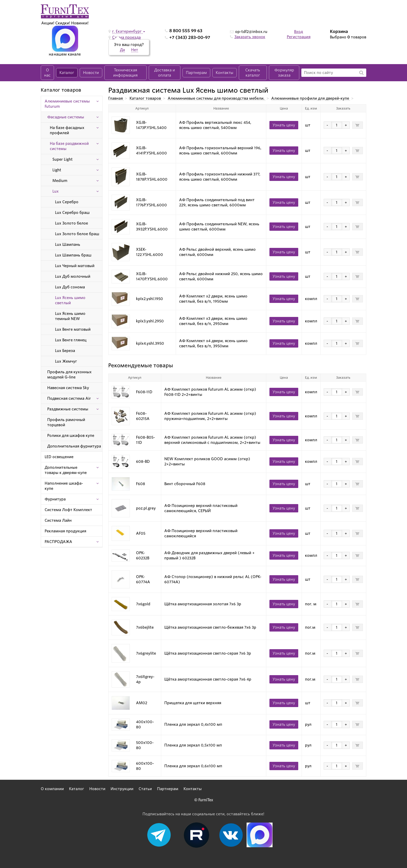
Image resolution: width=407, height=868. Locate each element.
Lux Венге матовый (73, 329)
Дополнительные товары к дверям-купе (66, 470)
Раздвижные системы (68, 409)
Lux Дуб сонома (70, 287)
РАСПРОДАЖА (58, 542)
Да (122, 50)
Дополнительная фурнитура (74, 446)
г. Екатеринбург (127, 31)
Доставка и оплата (165, 73)
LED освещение (59, 457)
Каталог (67, 73)
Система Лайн (58, 520)
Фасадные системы (66, 117)
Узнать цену (284, 125)
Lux (56, 191)
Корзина (339, 32)
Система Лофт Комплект (68, 510)
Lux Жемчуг (66, 361)
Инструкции (122, 789)
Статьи (145, 789)
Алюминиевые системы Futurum (67, 104)
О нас (47, 73)
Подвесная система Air (69, 398)
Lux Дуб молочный (73, 276)
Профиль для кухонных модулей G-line (69, 375)
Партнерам (196, 73)
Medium (60, 181)
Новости (91, 73)
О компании (52, 789)
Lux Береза (65, 351)
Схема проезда (126, 37)
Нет (135, 50)
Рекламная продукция (65, 531)
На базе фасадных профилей (67, 130)
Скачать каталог (253, 73)
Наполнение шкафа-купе (64, 486)
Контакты (225, 73)
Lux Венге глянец (71, 340)
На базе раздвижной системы (69, 146)
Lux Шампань (68, 245)
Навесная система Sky (68, 388)
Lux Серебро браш (72, 213)
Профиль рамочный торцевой (66, 422)
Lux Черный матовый (75, 266)
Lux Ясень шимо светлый (70, 300)
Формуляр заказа (284, 73)
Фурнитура (55, 499)
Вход (299, 32)
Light (57, 170)
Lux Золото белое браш (77, 234)
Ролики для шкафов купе (71, 436)
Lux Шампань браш (73, 255)
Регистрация (299, 37)
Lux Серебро (67, 202)
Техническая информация (125, 73)
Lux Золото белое (72, 223)
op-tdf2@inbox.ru (251, 32)
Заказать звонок (250, 37)
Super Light (63, 159)
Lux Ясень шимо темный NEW (70, 316)
